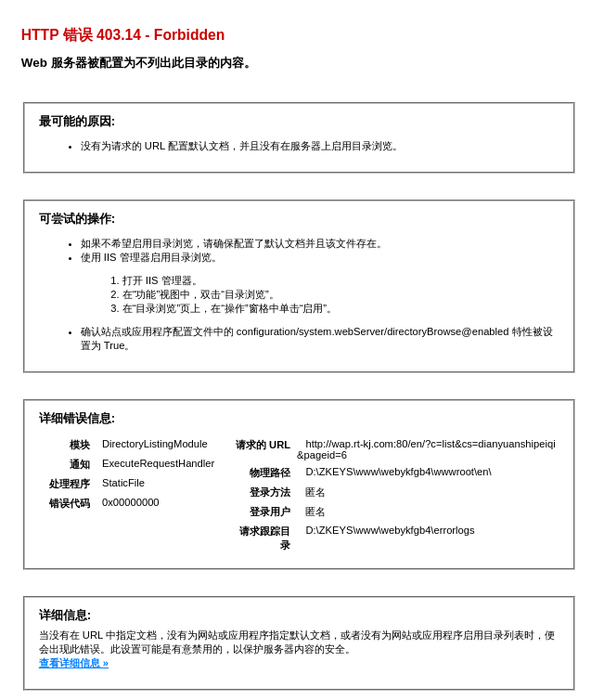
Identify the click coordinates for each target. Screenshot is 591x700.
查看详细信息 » (74, 663)
